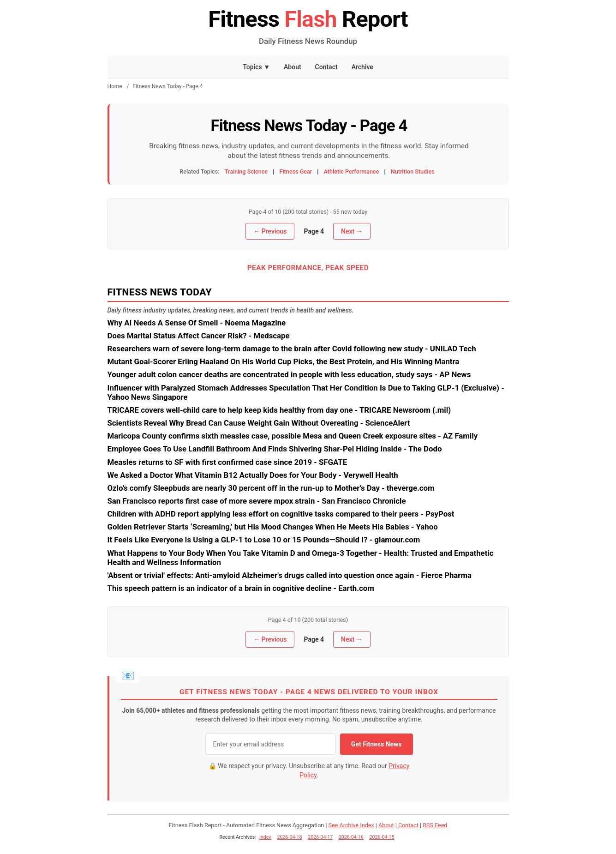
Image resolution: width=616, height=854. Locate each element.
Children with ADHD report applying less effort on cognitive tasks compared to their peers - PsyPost (281, 514)
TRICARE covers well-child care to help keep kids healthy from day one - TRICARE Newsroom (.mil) (279, 410)
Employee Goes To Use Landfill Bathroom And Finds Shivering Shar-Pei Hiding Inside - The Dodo (275, 449)
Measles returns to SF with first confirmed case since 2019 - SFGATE (227, 462)
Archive (362, 67)
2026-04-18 (289, 837)
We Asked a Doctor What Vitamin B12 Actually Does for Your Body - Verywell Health (253, 475)
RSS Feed (435, 825)
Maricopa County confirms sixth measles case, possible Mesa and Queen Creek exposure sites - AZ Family (293, 436)
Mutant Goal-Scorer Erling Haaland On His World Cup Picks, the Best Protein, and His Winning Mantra (284, 361)
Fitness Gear (296, 171)
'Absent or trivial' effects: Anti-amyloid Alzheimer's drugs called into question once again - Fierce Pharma (290, 575)
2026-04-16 (351, 837)
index (265, 837)
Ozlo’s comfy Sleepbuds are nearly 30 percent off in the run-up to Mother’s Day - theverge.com (271, 488)
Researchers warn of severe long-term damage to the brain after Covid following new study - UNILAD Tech (292, 349)
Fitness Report (308, 19)
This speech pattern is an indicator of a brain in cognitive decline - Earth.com (241, 588)
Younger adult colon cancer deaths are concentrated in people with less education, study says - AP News (289, 374)
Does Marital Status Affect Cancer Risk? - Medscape (199, 336)
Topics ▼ (256, 67)
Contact (326, 67)
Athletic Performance (352, 171)
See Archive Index (351, 825)
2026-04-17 (320, 837)
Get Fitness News (377, 744)
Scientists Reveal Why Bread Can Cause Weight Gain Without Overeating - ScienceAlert (259, 423)
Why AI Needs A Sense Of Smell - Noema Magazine (197, 323)
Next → (352, 231)
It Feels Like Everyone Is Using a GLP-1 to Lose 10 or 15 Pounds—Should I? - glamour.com (264, 540)
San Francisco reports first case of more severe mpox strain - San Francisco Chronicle (257, 501)
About (293, 67)
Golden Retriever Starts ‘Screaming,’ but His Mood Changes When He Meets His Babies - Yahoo (273, 527)
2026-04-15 (382, 837)
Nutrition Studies (413, 171)
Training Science (246, 171)
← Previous (270, 231)
